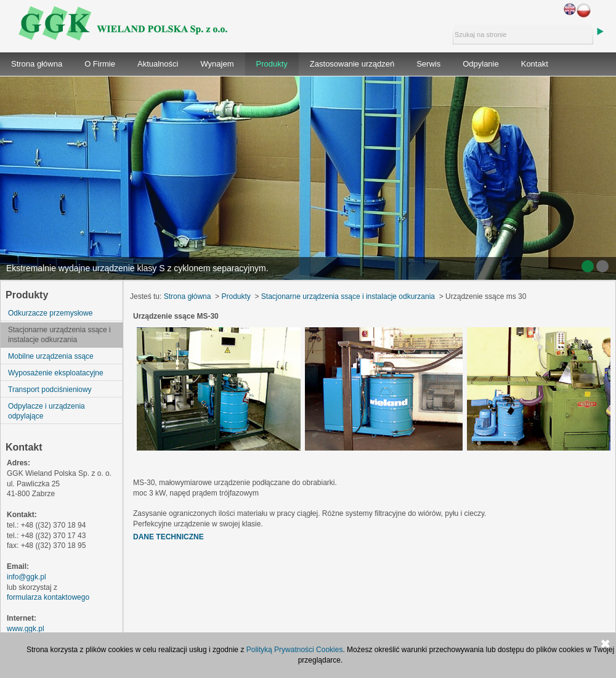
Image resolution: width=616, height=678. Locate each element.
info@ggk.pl (26, 577)
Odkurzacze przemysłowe (50, 313)
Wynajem (217, 64)
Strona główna (37, 64)
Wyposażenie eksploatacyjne (56, 373)
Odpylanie (481, 64)
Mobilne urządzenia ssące (51, 356)
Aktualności (158, 64)
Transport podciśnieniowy (50, 390)
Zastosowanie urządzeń (352, 64)
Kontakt (535, 64)
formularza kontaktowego (48, 597)
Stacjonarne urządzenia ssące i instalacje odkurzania (59, 335)
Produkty (272, 64)
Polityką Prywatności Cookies (295, 650)
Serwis (428, 64)
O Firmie (100, 64)
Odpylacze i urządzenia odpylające (47, 411)
